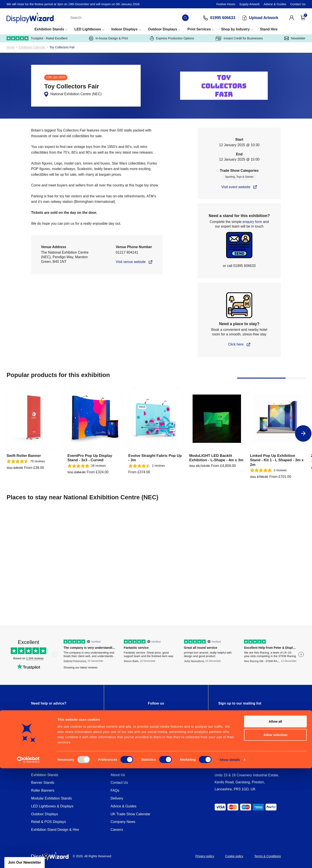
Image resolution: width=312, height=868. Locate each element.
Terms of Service (248, 727)
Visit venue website (131, 262)
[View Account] (292, 18)
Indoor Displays (124, 29)
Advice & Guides (275, 4)
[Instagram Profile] (156, 715)
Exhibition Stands (49, 29)
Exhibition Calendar (32, 47)
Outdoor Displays (162, 29)
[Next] (303, 433)
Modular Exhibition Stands (51, 798)
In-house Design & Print (108, 38)
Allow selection (275, 834)
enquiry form (252, 222)
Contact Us (298, 4)
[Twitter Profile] (144, 715)
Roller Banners (43, 790)
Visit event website (236, 187)
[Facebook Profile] (131, 715)
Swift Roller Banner (24, 456)
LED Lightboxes (88, 29)
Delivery (117, 798)
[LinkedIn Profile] (168, 715)
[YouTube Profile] (181, 715)
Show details (230, 859)
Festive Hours (226, 4)
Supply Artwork (249, 4)
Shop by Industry (235, 29)
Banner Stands (43, 783)
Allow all (276, 821)
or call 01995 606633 (239, 266)
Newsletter (295, 38)
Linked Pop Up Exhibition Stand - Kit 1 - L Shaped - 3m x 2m (277, 460)
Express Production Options (172, 38)
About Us (118, 775)
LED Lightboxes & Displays (52, 806)
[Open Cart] (303, 18)
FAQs (115, 790)
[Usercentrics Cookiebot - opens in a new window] (28, 859)
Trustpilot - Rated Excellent (37, 38)
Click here (236, 344)
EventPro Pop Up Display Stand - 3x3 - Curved (90, 458)
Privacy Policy (226, 727)
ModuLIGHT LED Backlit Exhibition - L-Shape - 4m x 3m (216, 458)
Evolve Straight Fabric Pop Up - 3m (155, 458)
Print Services (199, 29)
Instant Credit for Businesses (239, 38)
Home (11, 47)
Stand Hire (269, 29)
